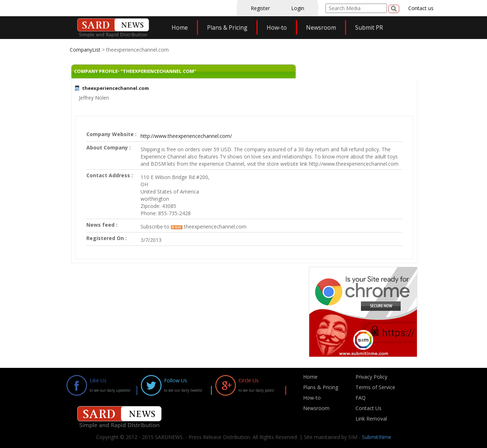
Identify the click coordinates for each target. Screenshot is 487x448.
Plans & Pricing (227, 27)
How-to (277, 27)
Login (298, 8)
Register (260, 8)
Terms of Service (375, 387)
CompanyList (86, 50)
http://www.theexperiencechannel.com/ (186, 136)
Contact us (421, 8)
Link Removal (371, 419)
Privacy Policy (371, 377)
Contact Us (369, 408)
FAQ (361, 398)
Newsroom (321, 27)
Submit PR (369, 27)
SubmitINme (377, 437)
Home (180, 27)
